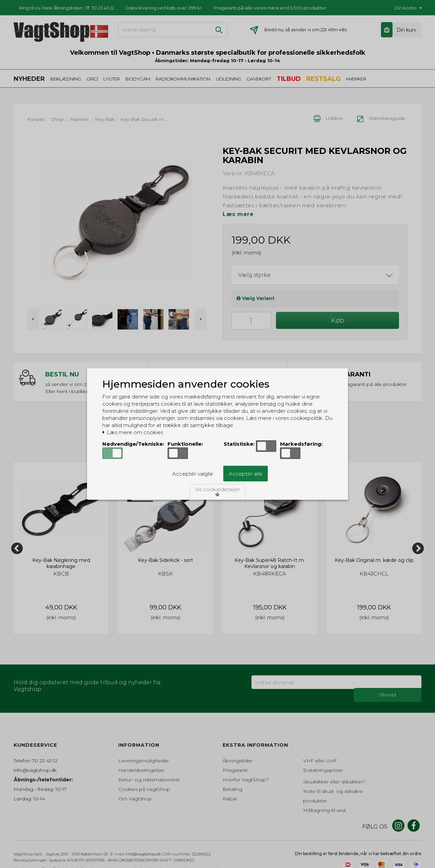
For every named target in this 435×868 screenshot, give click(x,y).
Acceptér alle (246, 474)
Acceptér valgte (193, 474)
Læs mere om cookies (133, 432)
